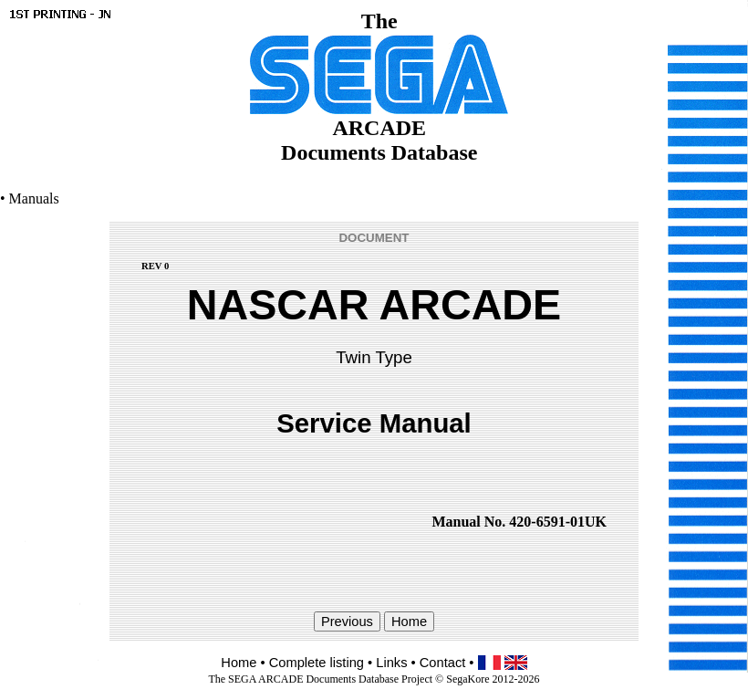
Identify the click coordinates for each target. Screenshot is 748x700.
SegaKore (467, 679)
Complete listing (317, 663)
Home (239, 663)
